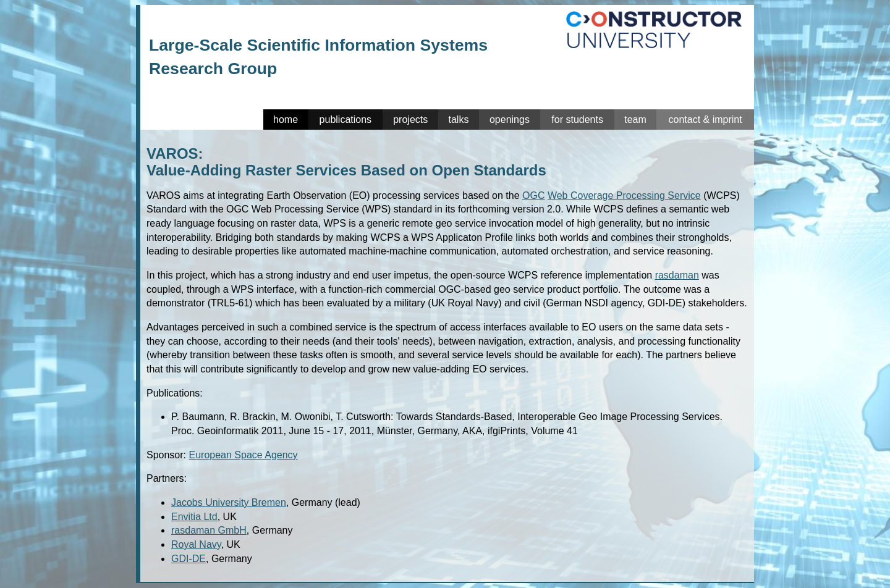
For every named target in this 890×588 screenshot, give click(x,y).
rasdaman (677, 275)
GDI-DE (189, 559)
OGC (533, 195)
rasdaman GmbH (209, 530)
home (286, 120)
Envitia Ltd (194, 517)
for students (577, 120)
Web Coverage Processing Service (624, 195)
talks (459, 120)
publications (346, 120)
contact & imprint (705, 120)
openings (510, 120)
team (635, 120)
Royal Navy (196, 544)
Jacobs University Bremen (229, 502)
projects (410, 120)
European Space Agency (243, 455)
